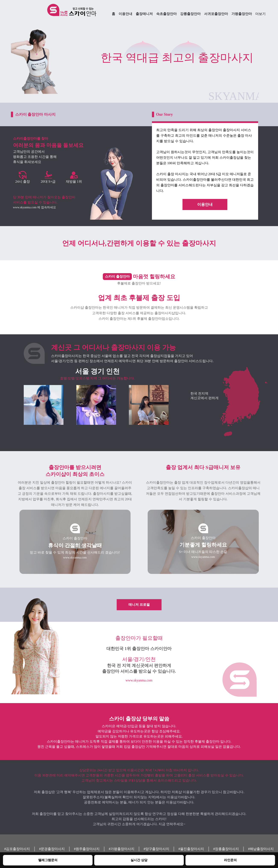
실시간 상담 (139, 860)
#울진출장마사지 (191, 849)
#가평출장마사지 (122, 849)
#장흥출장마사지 (226, 849)
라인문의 (230, 860)
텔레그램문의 (48, 860)
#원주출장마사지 (87, 849)
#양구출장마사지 (156, 849)
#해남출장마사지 (261, 849)
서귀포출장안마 (216, 14)
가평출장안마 (242, 14)
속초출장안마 (166, 14)
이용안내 (125, 14)
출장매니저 (144, 14)
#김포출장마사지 (17, 849)
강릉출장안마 (190, 14)
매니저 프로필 (139, 605)
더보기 (260, 14)
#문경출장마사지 (52, 849)
